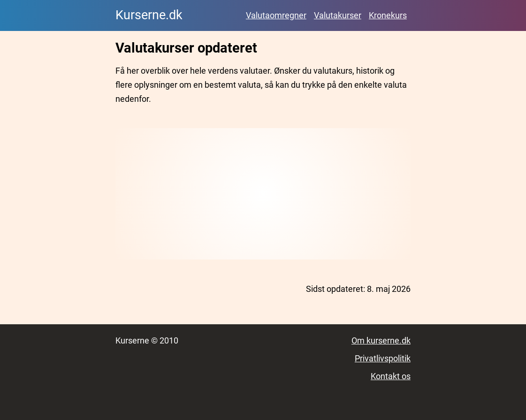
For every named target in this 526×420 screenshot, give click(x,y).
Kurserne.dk (149, 15)
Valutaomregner (276, 15)
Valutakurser (338, 15)
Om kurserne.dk (381, 340)
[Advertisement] (263, 194)
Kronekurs (388, 15)
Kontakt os (391, 376)
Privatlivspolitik (383, 358)
